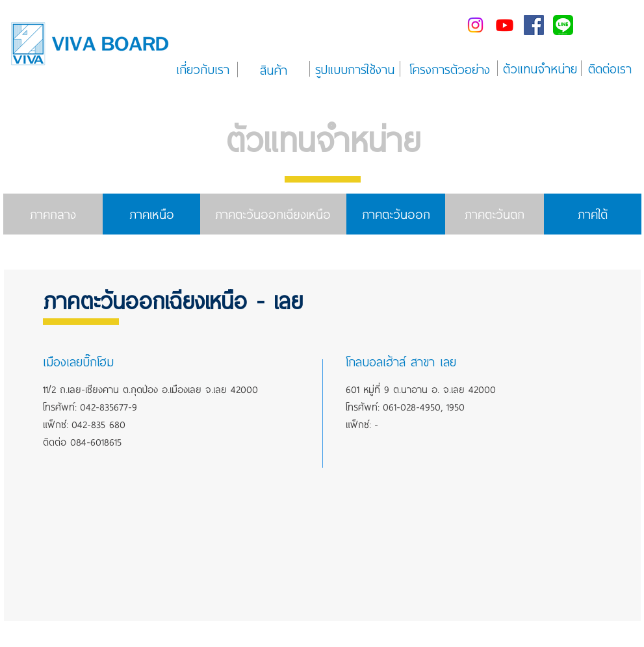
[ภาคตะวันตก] (495, 214)
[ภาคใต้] (593, 214)
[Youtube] (505, 25)
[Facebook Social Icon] (534, 25)
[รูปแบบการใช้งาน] (355, 69)
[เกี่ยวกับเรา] (203, 69)
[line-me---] (563, 25)
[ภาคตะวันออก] (396, 214)
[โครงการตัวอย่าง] (450, 69)
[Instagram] (475, 25)
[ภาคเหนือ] (152, 214)
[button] (136, 361)
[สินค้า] (274, 70)
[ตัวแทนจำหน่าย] (540, 68)
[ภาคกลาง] (53, 214)
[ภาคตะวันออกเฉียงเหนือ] (273, 214)
